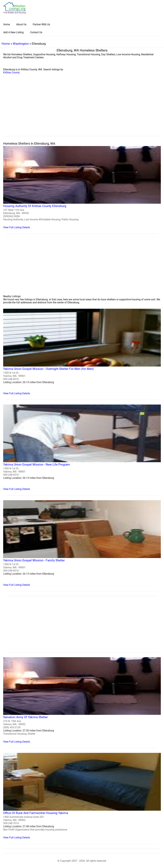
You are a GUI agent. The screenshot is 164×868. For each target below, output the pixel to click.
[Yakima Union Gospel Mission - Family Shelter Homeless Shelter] (82, 543)
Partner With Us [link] (41, 24)
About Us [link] (21, 24)
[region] (82, 110)
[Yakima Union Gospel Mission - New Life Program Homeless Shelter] (82, 448)
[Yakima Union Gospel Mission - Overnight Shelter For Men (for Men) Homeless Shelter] (82, 352)
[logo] (15, 8)
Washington (21, 44)
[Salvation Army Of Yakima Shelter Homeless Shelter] (82, 700)
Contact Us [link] (36, 32)
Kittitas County (11, 72)
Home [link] (7, 24)
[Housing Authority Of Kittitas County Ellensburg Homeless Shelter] (82, 187)
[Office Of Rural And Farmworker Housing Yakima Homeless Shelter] (82, 796)
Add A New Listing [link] (13, 32)
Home (6, 44)
